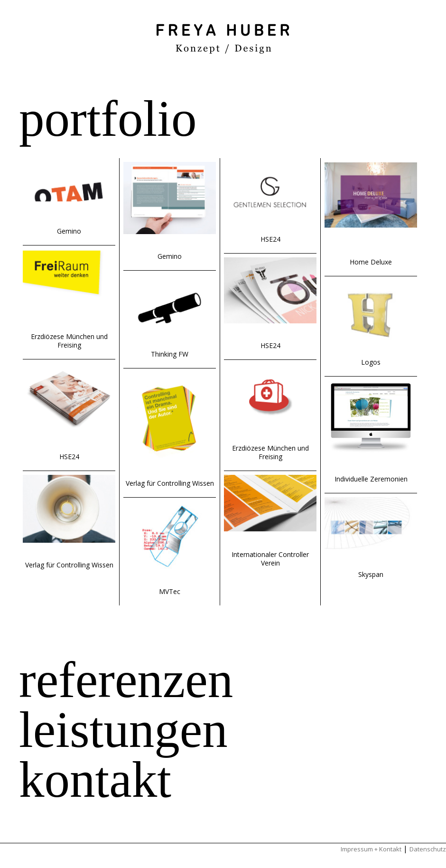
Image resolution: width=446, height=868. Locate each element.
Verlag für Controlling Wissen (69, 565)
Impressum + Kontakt (371, 849)
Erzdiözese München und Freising (69, 341)
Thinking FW (170, 354)
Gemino (69, 231)
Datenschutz (428, 849)
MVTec (170, 591)
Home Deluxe (371, 262)
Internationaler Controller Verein (270, 559)
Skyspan (371, 574)
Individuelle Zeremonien (371, 479)
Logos (371, 362)
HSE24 (69, 457)
